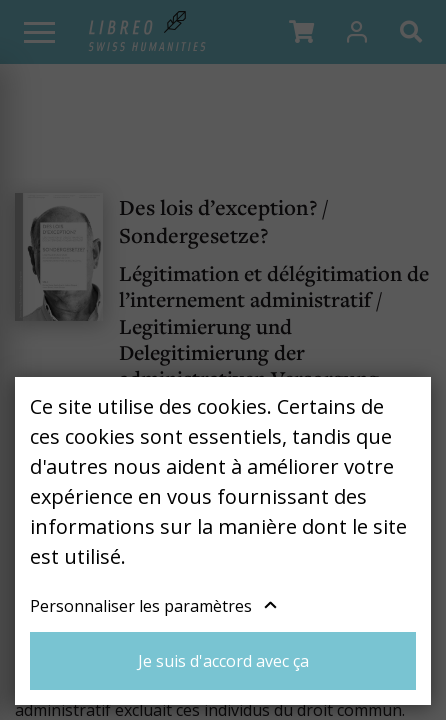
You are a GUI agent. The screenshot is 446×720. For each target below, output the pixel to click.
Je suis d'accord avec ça (223, 661)
